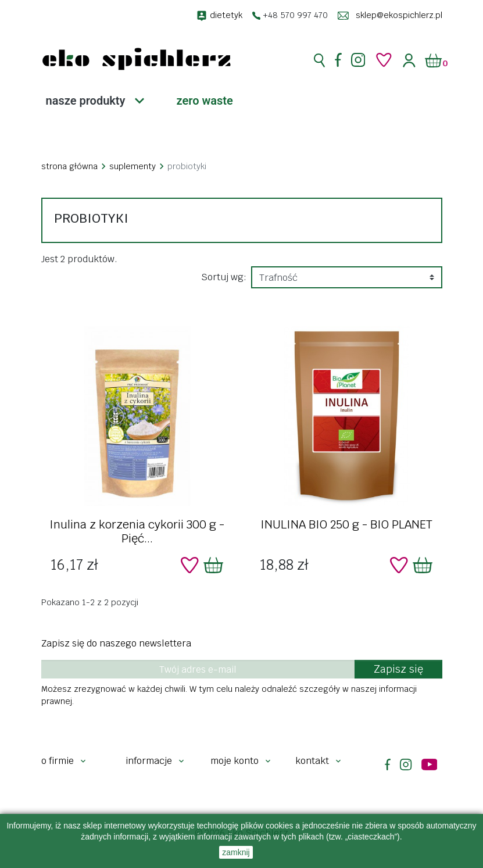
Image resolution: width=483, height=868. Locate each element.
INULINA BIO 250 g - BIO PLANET (346, 524)
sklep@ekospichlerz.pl (399, 15)
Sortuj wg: (224, 277)
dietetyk (226, 15)
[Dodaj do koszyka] (213, 565)
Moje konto (235, 761)
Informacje (149, 761)
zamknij (236, 852)
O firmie (58, 761)
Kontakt (312, 761)
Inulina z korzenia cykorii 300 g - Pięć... (137, 531)
